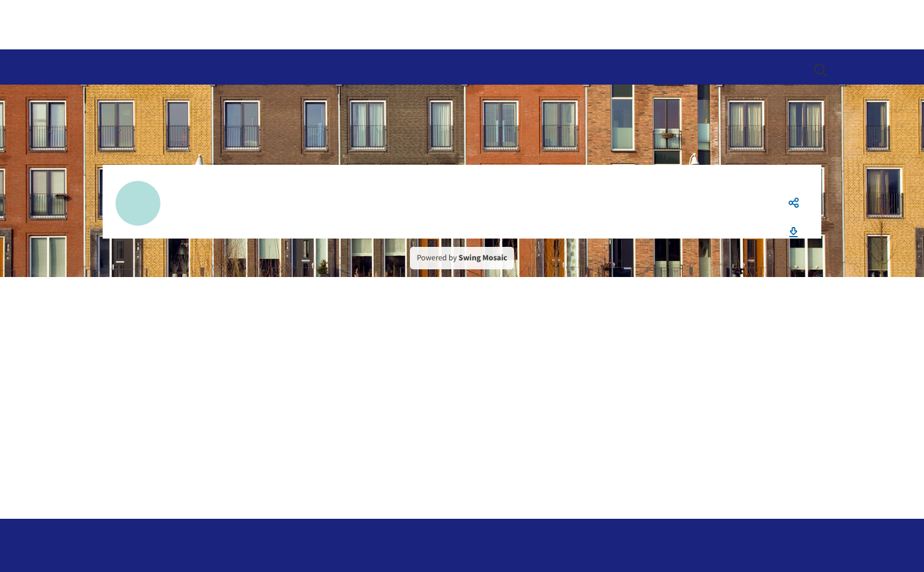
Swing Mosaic (483, 258)
